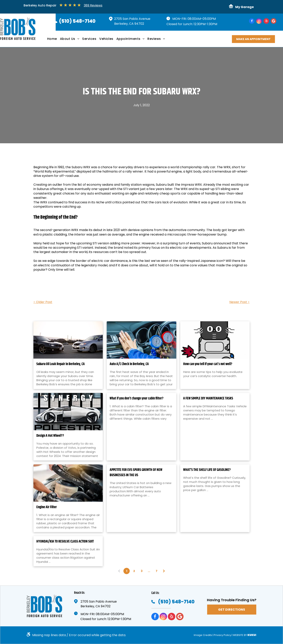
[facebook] (252, 21)
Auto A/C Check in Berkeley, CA (129, 364)
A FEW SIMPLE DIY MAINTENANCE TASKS (208, 399)
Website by (240, 635)
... (149, 571)
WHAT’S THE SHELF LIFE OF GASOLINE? (207, 470)
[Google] (274, 21)
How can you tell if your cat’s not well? (208, 364)
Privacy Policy (222, 635)
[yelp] (266, 21)
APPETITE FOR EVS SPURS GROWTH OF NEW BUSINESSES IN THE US (136, 473)
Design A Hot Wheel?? (50, 436)
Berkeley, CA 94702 (129, 24)
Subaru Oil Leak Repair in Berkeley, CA (61, 364)
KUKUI (252, 635)
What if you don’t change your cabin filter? (137, 399)
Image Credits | (204, 635)
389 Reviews (93, 5)
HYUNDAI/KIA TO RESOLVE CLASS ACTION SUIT (65, 542)
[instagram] (259, 21)
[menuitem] (54, 40)
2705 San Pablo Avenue (132, 19)
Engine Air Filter (47, 507)
